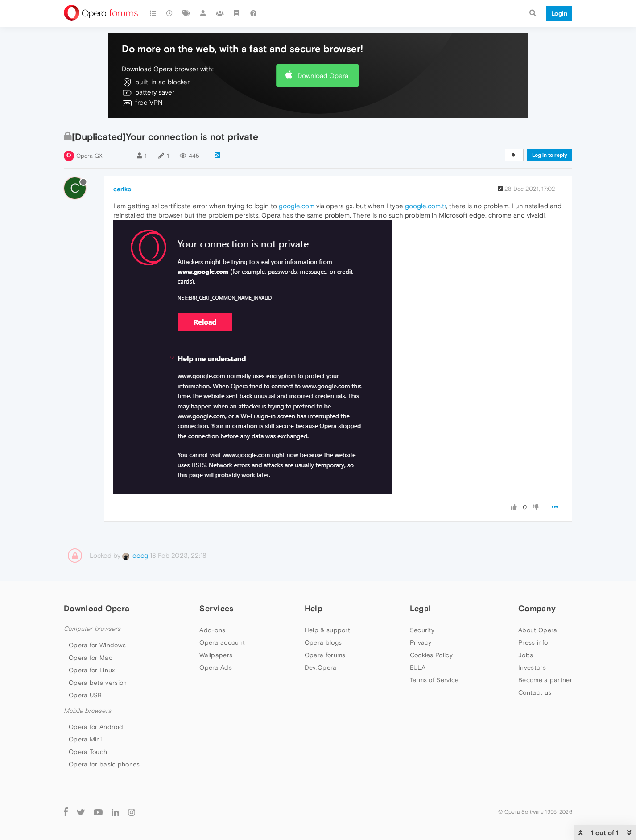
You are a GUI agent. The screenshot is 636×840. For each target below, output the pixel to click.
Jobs (526, 655)
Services (216, 608)
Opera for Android (96, 727)
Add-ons (212, 630)
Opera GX (89, 156)
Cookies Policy (431, 655)
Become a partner (545, 680)
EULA (418, 667)
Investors (532, 667)
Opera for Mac (91, 658)
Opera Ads (216, 667)
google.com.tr (425, 206)
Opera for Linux (92, 670)
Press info (533, 642)
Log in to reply (550, 155)
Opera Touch (88, 752)
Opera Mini (85, 739)
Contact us (535, 692)
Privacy (421, 642)
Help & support (327, 630)
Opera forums (325, 655)
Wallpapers (216, 655)
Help (314, 608)
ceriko (122, 189)
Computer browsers (92, 629)
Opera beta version (98, 683)
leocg (135, 555)
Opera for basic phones (104, 764)
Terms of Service (434, 680)
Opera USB (85, 695)
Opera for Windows (97, 645)
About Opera (538, 630)
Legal (421, 608)
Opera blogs (323, 642)
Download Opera (323, 76)
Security (422, 630)
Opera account (222, 642)
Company (537, 608)
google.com (297, 206)
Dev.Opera (321, 667)
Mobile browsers (87, 711)
